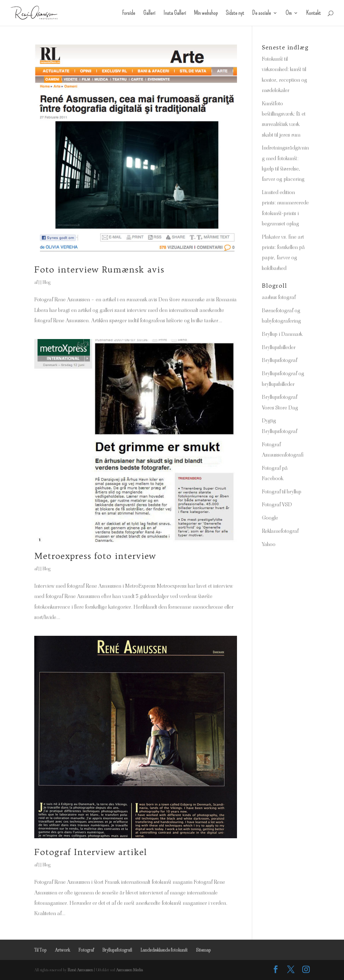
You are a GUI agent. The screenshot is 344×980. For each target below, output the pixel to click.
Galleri (149, 14)
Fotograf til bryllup (282, 491)
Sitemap (203, 950)
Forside (129, 14)
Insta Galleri (175, 14)
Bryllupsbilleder (279, 347)
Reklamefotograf (280, 531)
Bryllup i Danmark (282, 334)
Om (289, 14)
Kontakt (313, 14)
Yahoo (269, 544)
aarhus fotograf (279, 297)
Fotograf (86, 950)
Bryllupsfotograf (279, 360)
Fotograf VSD (277, 504)
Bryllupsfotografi (117, 950)
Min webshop (206, 14)
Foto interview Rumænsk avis (99, 269)
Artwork (62, 950)
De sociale (262, 14)
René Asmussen (80, 970)
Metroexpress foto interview (95, 556)
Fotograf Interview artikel (91, 852)
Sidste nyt (235, 14)
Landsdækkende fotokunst (164, 950)
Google (270, 518)
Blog (46, 282)
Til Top (40, 950)
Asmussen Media (129, 970)
